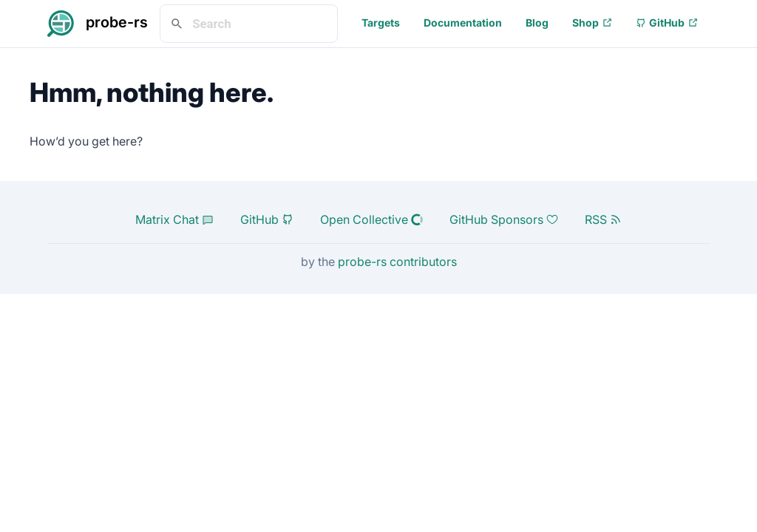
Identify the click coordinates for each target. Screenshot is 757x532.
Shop (592, 23)
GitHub (667, 23)
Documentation (463, 23)
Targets (381, 23)
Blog (537, 23)
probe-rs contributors (397, 262)
